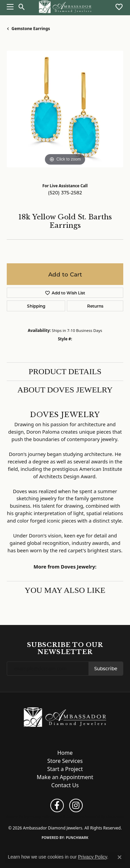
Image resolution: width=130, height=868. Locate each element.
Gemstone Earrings (31, 29)
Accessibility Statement (104, 817)
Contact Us (65, 785)
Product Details (65, 371)
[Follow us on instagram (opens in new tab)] (76, 805)
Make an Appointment (65, 777)
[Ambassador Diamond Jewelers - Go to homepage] (65, 717)
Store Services (65, 761)
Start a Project (65, 769)
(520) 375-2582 (65, 193)
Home (65, 753)
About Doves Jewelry (65, 390)
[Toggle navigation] (8, 7)
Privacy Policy (40, 817)
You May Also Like (65, 590)
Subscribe (106, 669)
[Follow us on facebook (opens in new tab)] (57, 805)
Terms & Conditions (68, 817)
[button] (22, 7)
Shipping (36, 306)
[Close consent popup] (120, 857)
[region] (65, 109)
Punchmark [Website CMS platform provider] (77, 838)
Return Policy (18, 817)
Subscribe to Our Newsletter (65, 648)
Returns (95, 306)
